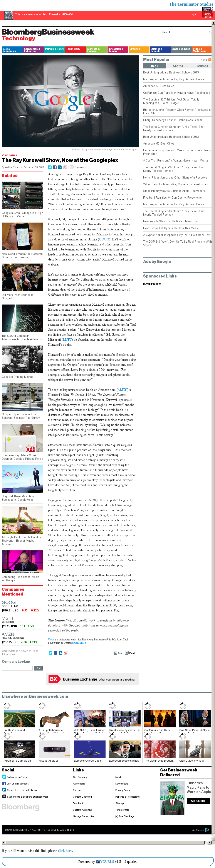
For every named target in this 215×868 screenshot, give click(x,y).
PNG (208, 14)
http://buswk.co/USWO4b (59, 14)
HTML (209, 17)
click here (65, 851)
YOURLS (107, 862)
